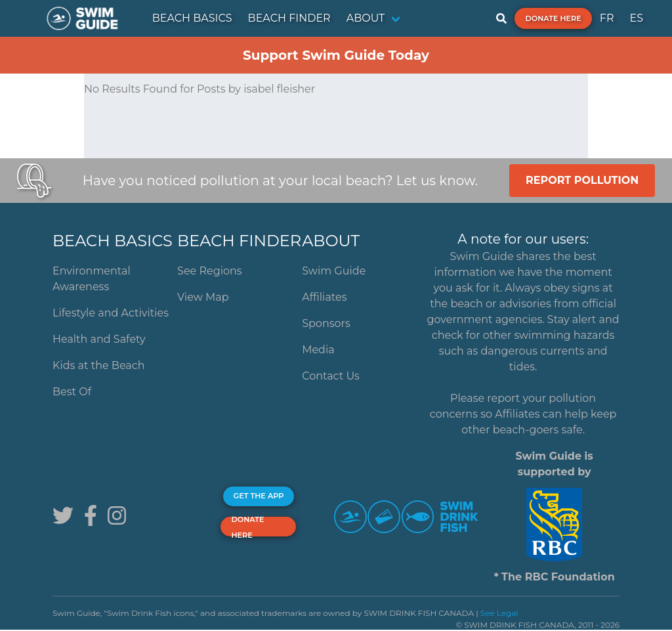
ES (636, 18)
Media (318, 350)
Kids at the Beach (98, 365)
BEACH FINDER (289, 18)
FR (607, 18)
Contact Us (331, 376)
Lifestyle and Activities (111, 313)
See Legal (499, 613)
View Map (203, 297)
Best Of (72, 392)
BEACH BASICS (192, 18)
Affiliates (324, 297)
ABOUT (366, 18)
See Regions (210, 271)
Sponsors (326, 323)
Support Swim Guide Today (336, 55)
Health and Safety (99, 339)
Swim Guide (334, 271)
